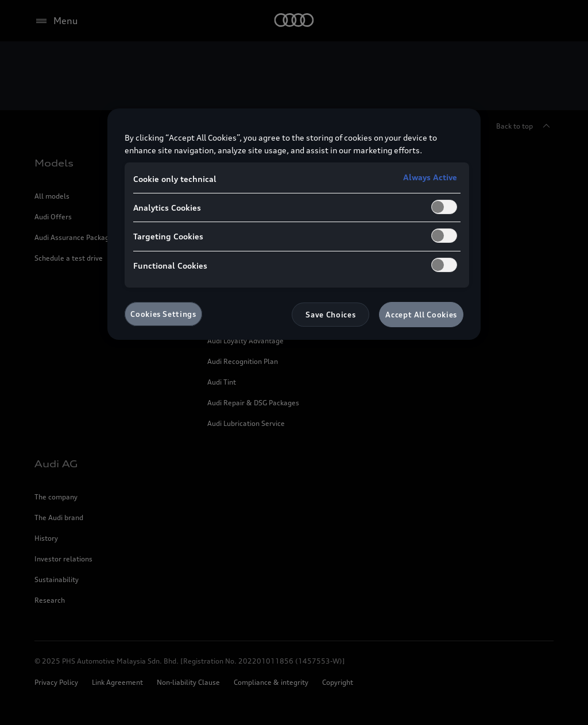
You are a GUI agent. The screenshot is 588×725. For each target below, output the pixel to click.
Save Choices (330, 315)
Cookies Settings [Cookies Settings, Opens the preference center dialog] (163, 314)
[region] (294, 224)
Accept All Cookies (421, 315)
